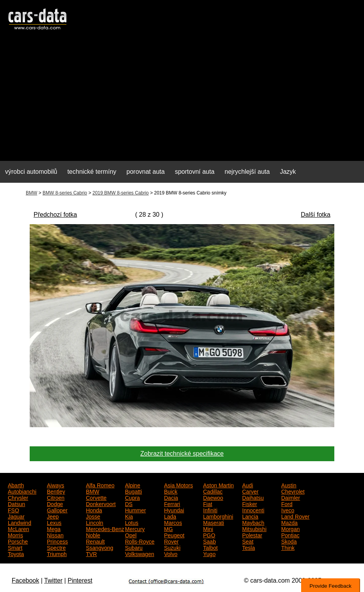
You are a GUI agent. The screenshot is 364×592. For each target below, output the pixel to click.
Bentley (56, 491)
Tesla (249, 547)
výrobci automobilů (31, 172)
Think (288, 547)
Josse (93, 516)
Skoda (289, 541)
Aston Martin (219, 485)
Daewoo (213, 497)
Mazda (289, 522)
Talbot (210, 547)
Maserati (214, 522)
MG (169, 528)
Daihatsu (253, 497)
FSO (13, 510)
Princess (57, 541)
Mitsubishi (254, 528)
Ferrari (172, 503)
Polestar (252, 535)
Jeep (53, 516)
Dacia (171, 497)
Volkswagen (140, 553)
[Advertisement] (182, 100)
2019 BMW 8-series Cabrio (121, 193)
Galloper (57, 510)
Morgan (290, 528)
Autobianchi (22, 491)
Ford (287, 503)
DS (129, 503)
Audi (248, 485)
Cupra (132, 497)
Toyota (16, 553)
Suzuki (172, 547)
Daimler (291, 497)
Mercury (135, 528)
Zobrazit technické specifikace (182, 454)
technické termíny (92, 172)
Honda (94, 510)
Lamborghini (218, 516)
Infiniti (210, 510)
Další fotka (316, 215)
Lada (170, 516)
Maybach (253, 522)
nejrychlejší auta (247, 172)
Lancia (250, 516)
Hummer (136, 510)
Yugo (209, 553)
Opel (131, 535)
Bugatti (134, 491)
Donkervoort (101, 503)
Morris (15, 535)
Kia (129, 516)
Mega (54, 528)
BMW (31, 193)
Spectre (56, 547)
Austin (289, 485)
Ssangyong (100, 547)
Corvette (96, 497)
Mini (208, 528)
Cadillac (213, 491)
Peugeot (174, 535)
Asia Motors (178, 485)
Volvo (171, 553)
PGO (209, 535)
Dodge (55, 503)
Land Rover (295, 516)
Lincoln (95, 522)
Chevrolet (293, 491)
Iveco (288, 510)
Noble (93, 535)
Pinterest (80, 580)
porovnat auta (146, 172)
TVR (91, 553)
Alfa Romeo (100, 485)
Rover (171, 541)
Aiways (55, 485)
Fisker (250, 503)
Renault (95, 541)
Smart (15, 547)
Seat (248, 541)
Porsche (18, 541)
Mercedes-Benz (105, 528)
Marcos (173, 522)
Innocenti (253, 510)
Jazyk (288, 172)
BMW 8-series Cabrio (65, 193)
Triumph (57, 553)
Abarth (16, 485)
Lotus (132, 522)
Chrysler (18, 497)
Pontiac (290, 535)
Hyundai (174, 510)
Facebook (25, 580)
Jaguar (16, 516)
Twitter (53, 580)
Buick (171, 491)
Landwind (20, 522)
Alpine (133, 485)
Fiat (208, 503)
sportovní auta (195, 172)
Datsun (16, 503)
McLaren (18, 528)
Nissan (55, 535)
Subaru (134, 547)
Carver (250, 491)
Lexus (54, 522)
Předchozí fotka (55, 215)
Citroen (56, 497)
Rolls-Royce (140, 541)
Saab (210, 541)
